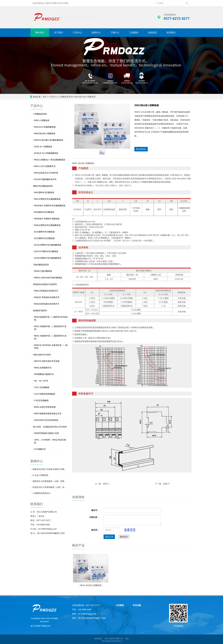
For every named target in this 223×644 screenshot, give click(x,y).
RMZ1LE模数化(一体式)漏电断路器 (50, 160)
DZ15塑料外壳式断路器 (44, 238)
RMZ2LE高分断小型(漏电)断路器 (49, 140)
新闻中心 (96, 33)
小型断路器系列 (66, 97)
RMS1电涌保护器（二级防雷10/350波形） (51, 318)
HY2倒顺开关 (40, 449)
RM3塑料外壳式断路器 (44, 212)
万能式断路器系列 (41, 265)
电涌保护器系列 (40, 311)
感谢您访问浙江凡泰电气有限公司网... (49, 469)
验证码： (95, 530)
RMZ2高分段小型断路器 (85, 97)
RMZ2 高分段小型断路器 (91, 585)
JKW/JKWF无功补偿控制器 (46, 420)
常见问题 (137, 605)
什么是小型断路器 (40, 475)
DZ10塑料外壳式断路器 (44, 232)
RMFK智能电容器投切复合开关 (48, 414)
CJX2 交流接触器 (42, 387)
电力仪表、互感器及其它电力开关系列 (50, 427)
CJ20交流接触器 (41, 400)
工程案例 (134, 33)
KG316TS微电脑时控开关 (45, 179)
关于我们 (59, 33)
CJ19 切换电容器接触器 (45, 394)
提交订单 (109, 537)
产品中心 (77, 33)
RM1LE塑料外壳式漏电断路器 (47, 199)
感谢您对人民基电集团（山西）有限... (49, 481)
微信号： (95, 510)
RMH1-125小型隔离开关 (45, 166)
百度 (127, 639)
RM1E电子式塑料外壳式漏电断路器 (50, 206)
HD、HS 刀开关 (41, 381)
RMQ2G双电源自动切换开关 (47, 304)
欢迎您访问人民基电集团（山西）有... (49, 487)
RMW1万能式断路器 (43, 271)
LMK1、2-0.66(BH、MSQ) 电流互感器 (50, 441)
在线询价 (141, 149)
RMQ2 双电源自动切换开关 (46, 291)
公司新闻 (120, 605)
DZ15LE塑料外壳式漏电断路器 (48, 245)
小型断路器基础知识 (41, 493)
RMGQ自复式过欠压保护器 (46, 173)
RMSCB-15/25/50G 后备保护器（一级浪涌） (51, 347)
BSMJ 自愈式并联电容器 (45, 407)
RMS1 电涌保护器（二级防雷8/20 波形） (50, 328)
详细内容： (94, 517)
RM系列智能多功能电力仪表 (47, 433)
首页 (45, 97)
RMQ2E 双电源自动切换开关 (47, 297)
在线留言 (152, 33)
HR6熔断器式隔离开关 (44, 374)
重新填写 (124, 537)
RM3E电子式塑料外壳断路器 (47, 219)
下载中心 (115, 33)
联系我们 (171, 33)
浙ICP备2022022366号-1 (112, 641)
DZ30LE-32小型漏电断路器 (46, 153)
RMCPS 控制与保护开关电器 (47, 361)
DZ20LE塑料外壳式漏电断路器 (48, 258)
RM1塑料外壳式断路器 (44, 192)
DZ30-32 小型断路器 (43, 147)
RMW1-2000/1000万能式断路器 (48, 278)
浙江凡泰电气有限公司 (114, 639)
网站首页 (40, 33)
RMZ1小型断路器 (42, 120)
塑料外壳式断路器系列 (43, 186)
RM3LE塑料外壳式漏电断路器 (47, 225)
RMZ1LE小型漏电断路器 (45, 127)
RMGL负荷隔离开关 (43, 368)
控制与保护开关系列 (42, 355)
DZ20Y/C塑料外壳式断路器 (46, 251)
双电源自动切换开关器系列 (45, 284)
